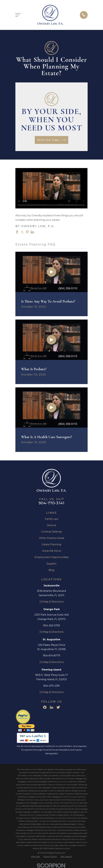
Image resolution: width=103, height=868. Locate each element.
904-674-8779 (51, 656)
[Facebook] (45, 707)
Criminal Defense (51, 532)
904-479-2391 (51, 686)
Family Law (51, 519)
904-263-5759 (51, 625)
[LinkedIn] (51, 707)
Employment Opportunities (52, 557)
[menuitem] (35, 857)
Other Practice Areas (51, 538)
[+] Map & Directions (52, 602)
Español (51, 564)
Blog (51, 570)
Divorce (52, 525)
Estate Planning (51, 544)
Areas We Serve (52, 551)
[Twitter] (58, 707)
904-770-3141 (51, 503)
